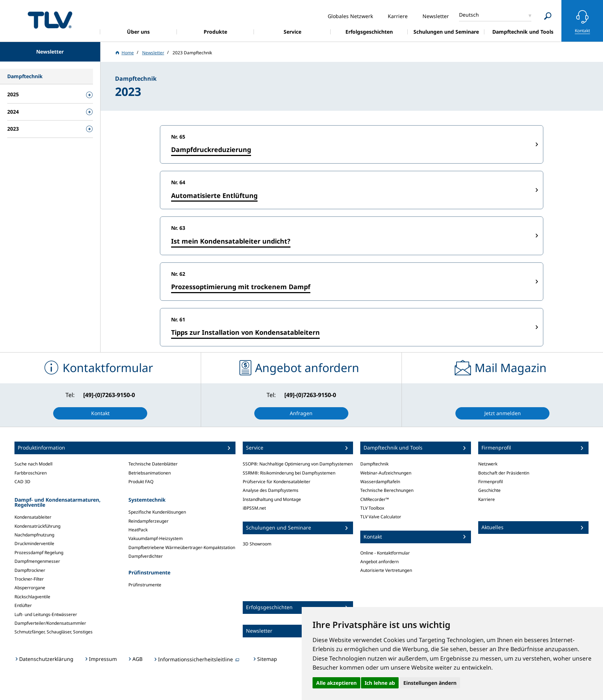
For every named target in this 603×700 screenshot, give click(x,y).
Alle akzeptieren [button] (336, 683)
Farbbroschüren (31, 473)
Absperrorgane (30, 588)
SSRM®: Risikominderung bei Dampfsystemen (289, 473)
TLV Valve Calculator (381, 517)
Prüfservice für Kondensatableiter (277, 482)
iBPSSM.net (254, 508)
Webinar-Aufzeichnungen (386, 473)
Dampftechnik (374, 464)
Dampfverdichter (146, 556)
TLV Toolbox (372, 508)
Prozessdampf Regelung (39, 553)
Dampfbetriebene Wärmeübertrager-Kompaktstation (182, 547)
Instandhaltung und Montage (272, 499)
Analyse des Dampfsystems (271, 490)
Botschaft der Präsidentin (504, 473)
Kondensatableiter (33, 517)
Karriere (487, 499)
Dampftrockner (30, 570)
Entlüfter (23, 605)
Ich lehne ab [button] (380, 683)
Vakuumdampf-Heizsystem (156, 538)
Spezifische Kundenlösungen (157, 512)
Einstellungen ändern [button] (430, 683)
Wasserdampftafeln (380, 482)
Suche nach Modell (33, 464)
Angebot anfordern (379, 562)
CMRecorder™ (375, 499)
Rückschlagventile (32, 597)
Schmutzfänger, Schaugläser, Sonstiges (54, 632)
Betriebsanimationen (150, 473)
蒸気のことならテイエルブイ (50, 20)
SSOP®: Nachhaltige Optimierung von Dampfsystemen (298, 464)
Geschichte (489, 490)
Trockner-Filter (29, 579)
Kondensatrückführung (37, 526)
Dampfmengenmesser (37, 561)
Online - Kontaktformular (385, 553)
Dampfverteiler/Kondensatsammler (50, 623)
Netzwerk (488, 464)
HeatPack (138, 530)
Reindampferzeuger (148, 521)
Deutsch (469, 15)
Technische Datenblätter (153, 464)
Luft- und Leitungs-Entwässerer (46, 614)
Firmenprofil (491, 482)
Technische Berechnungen (387, 490)
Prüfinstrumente (145, 585)
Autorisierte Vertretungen (386, 570)
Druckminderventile (34, 543)
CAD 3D (22, 482)
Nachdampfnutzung (34, 535)
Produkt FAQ (141, 482)
